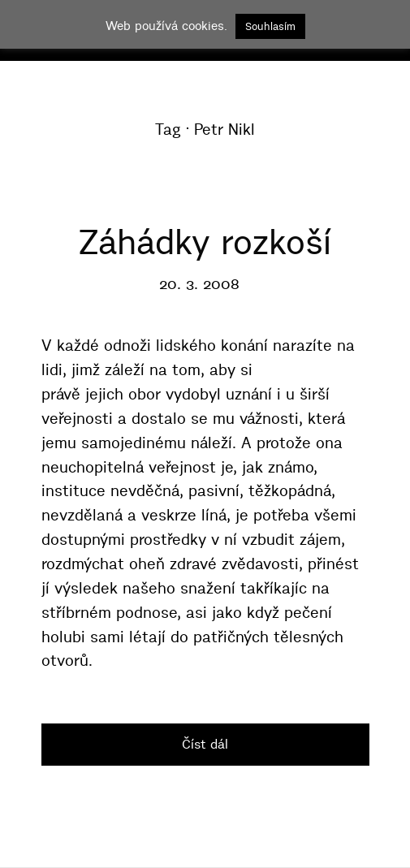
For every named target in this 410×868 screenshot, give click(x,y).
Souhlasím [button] (270, 26)
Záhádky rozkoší (205, 242)
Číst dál (205, 744)
